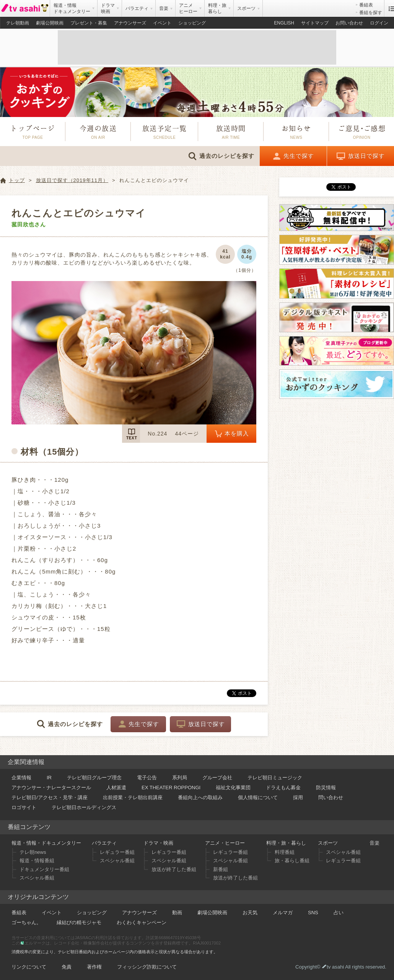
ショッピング (192, 23)
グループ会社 (217, 778)
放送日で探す (366, 156)
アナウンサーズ (130, 23)
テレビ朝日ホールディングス (84, 807)
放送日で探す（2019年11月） (72, 180)
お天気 (250, 913)
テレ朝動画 (18, 23)
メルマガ (283, 913)
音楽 (374, 843)
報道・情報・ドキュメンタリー (46, 843)
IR (49, 778)
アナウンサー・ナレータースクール (51, 787)
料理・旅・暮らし (286, 843)
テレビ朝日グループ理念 (94, 778)
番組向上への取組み (200, 797)
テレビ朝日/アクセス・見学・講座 (50, 797)
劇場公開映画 (50, 23)
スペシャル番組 (37, 878)
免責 (67, 967)
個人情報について (258, 797)
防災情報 (326, 787)
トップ (17, 180)
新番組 (221, 869)
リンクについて (29, 967)
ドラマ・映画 (158, 843)
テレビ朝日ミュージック (275, 778)
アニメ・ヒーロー (225, 843)
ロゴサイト (24, 807)
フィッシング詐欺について (147, 967)
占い (339, 913)
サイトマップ (315, 23)
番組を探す (371, 13)
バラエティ (104, 843)
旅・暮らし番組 (292, 861)
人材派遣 (116, 787)
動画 (177, 913)
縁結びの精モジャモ (79, 922)
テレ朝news (33, 852)
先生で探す (299, 156)
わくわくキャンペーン (142, 922)
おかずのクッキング (197, 92)
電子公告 (147, 778)
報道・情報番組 (37, 861)
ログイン (379, 23)
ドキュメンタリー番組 (44, 869)
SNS (313, 913)
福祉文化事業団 (233, 787)
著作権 (94, 967)
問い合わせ (331, 797)
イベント (162, 23)
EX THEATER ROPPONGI (171, 787)
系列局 (180, 778)
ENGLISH (284, 23)
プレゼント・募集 (89, 23)
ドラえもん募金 (283, 787)
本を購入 (237, 433)
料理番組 (285, 852)
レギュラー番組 (117, 852)
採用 (298, 797)
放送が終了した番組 (174, 869)
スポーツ (328, 843)
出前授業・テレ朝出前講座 (133, 797)
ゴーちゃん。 (26, 922)
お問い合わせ (349, 23)
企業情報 (21, 778)
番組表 (366, 5)
